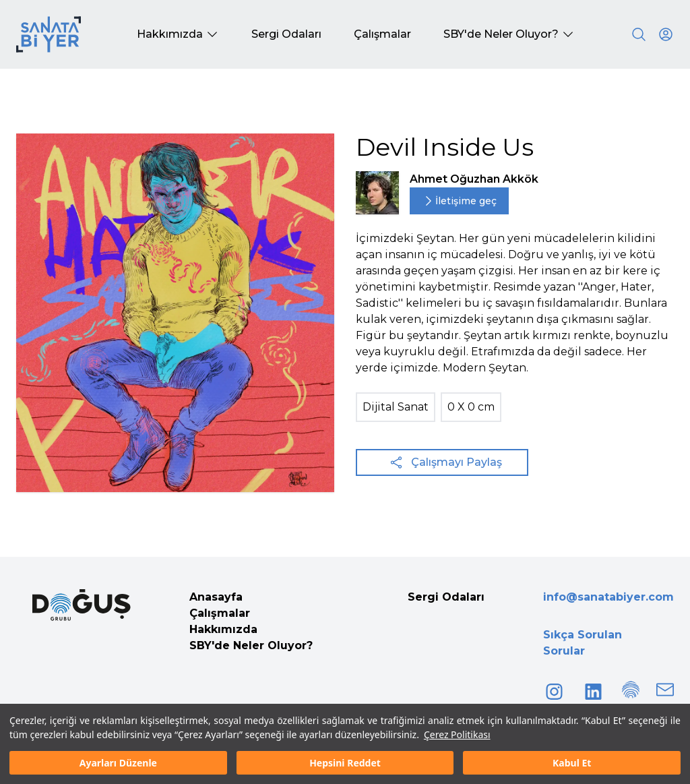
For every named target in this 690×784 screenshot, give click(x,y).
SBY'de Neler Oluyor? (251, 645)
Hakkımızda (223, 629)
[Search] (639, 34)
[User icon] (666, 34)
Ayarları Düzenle (118, 763)
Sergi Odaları (446, 597)
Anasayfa (216, 597)
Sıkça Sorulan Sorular (583, 643)
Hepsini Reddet (345, 763)
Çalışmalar (220, 613)
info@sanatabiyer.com (608, 597)
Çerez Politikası (457, 734)
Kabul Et (572, 763)
